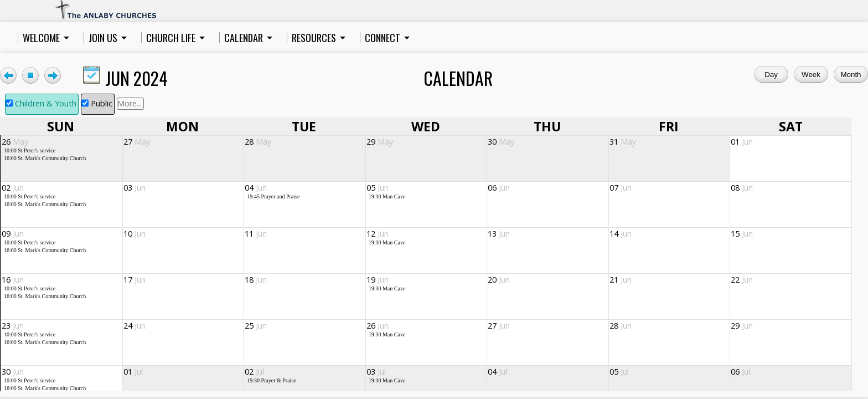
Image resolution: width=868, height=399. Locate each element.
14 (621, 234)
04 (256, 188)
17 (135, 280)
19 (378, 280)
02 (13, 188)
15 (742, 234)
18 (256, 280)
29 (380, 142)
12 (378, 234)
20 (499, 280)
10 (135, 234)
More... (130, 103)
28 (258, 142)
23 (13, 326)
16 (13, 280)
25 (256, 326)
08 (742, 188)
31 (623, 142)
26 (15, 142)
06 (499, 188)
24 (135, 326)
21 (621, 280)
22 (742, 280)
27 (137, 142)
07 (621, 188)
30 (501, 142)
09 (13, 234)
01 (742, 142)
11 (256, 234)
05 (378, 188)
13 (499, 234)
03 (135, 188)
